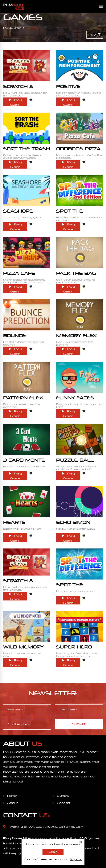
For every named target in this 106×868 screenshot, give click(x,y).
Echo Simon (73, 495)
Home (12, 757)
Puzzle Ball (75, 437)
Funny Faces (75, 378)
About (13, 764)
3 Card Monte (24, 437)
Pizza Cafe (19, 262)
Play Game (15, 100)
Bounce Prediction (19, 322)
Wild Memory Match (23, 614)
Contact (64, 764)
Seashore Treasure (18, 205)
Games (63, 757)
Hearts (14, 495)
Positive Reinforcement (79, 89)
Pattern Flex (23, 378)
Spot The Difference (73, 556)
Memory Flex (76, 320)
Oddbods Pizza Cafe (78, 147)
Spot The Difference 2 (76, 205)
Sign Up (76, 859)
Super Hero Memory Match (79, 614)
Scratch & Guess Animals (26, 89)
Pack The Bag (76, 262)
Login (53, 852)
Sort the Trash (26, 145)
